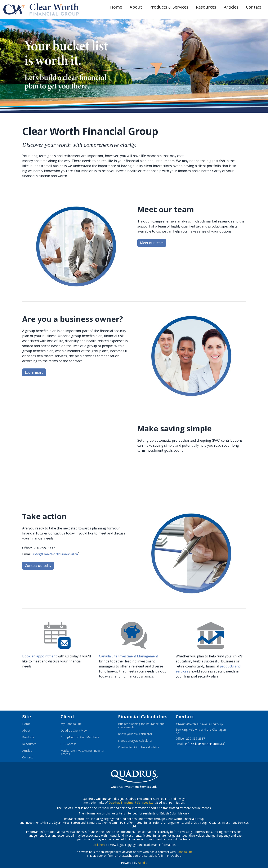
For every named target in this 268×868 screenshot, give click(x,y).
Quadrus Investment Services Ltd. (131, 802)
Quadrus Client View (79, 731)
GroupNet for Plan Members (85, 737)
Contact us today (38, 566)
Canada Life (185, 852)
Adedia (143, 863)
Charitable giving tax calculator (144, 747)
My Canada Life (76, 724)
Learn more (34, 372)
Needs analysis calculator (140, 741)
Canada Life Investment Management (129, 656)
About (136, 7)
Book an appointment (39, 656)
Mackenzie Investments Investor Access (82, 752)
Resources (206, 7)
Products (28, 737)
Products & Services (169, 7)
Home (116, 7)
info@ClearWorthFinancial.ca (55, 554)
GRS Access (74, 744)
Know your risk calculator (140, 734)
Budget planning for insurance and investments (141, 726)
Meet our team (152, 243)
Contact (254, 7)
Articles (231, 7)
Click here (99, 845)
